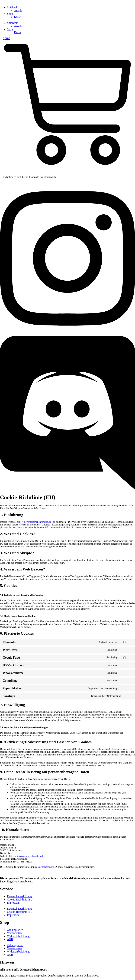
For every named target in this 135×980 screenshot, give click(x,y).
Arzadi (18, 11)
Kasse (17, 17)
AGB (10, 939)
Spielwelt (12, 7)
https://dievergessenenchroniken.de (34, 522)
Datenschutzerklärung (19, 896)
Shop (10, 14)
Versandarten (14, 933)
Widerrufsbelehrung (18, 936)
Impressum (13, 903)
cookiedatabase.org (45, 867)
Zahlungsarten (15, 930)
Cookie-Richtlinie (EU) (20, 900)
